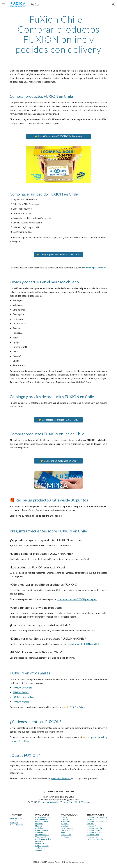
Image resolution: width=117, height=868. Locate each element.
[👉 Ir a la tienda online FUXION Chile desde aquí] (58, 136)
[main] (58, 34)
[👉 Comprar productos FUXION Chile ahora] (58, 254)
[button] (4, 4)
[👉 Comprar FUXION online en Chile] (58, 461)
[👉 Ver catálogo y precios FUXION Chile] (58, 420)
